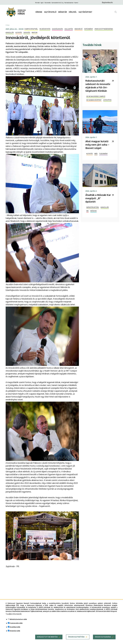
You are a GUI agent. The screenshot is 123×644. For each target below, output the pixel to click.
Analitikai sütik (15, 627)
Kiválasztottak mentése (47, 637)
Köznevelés (48, 3)
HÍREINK (39, 12)
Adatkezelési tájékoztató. (86, 611)
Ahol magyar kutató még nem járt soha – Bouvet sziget (97, 145)
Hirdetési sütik (15, 631)
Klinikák (37, 3)
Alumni (76, 3)
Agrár (42, 3)
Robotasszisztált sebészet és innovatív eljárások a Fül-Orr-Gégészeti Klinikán (98, 86)
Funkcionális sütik (16, 623)
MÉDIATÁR (63, 12)
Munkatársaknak (69, 3)
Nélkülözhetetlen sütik (18, 619)
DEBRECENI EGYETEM (22, 11)
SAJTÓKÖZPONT (85, 12)
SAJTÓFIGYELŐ (50, 12)
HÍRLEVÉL (73, 12)
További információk (14, 614)
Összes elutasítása (76, 637)
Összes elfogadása (103, 637)
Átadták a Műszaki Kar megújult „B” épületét (98, 198)
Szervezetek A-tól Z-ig (57, 3)
